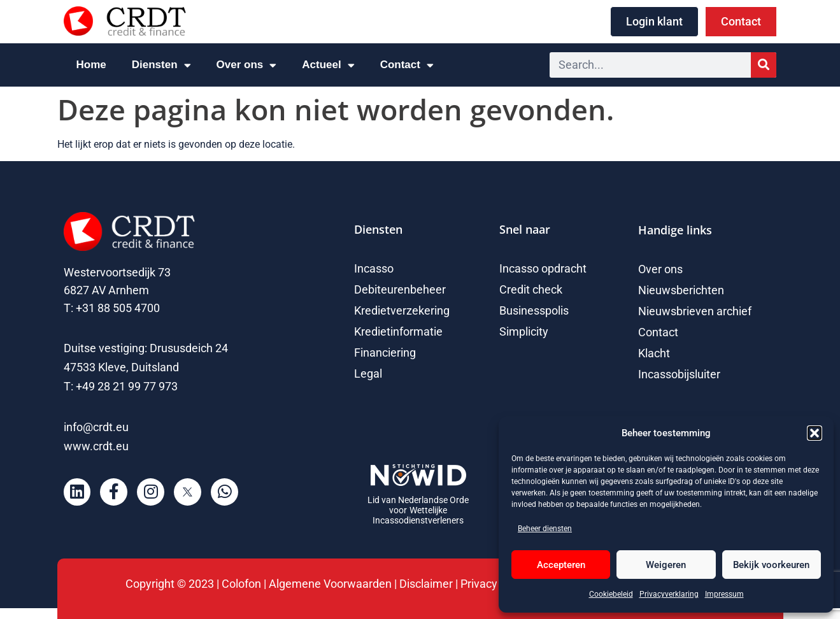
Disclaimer (426, 584)
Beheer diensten (545, 529)
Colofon (241, 584)
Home (91, 65)
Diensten (161, 65)
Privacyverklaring (669, 594)
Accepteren (561, 565)
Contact (407, 65)
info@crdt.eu (96, 427)
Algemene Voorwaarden (331, 584)
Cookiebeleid (611, 594)
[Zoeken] (764, 65)
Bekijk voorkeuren (771, 565)
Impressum (724, 594)
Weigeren (666, 565)
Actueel (328, 65)
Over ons (247, 65)
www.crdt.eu (96, 446)
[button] (815, 433)
